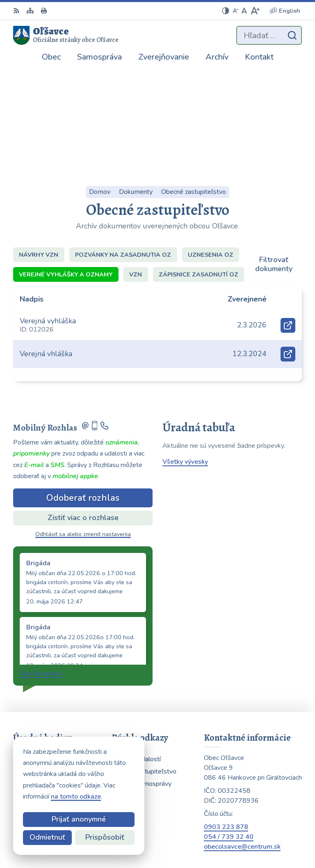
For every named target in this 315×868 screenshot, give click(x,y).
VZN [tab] (136, 167)
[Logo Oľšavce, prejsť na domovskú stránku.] (66, 35)
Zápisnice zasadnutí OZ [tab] (199, 167)
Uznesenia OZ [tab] (211, 147)
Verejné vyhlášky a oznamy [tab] (66, 167)
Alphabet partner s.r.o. (260, 823)
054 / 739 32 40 (229, 730)
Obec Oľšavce (273, 834)
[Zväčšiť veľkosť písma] (255, 11)
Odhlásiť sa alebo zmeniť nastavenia (83, 427)
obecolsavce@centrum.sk (242, 739)
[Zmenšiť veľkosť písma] (235, 11)
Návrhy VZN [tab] (39, 147)
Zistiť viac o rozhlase (83, 410)
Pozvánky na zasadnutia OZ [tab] (123, 147)
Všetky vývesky (185, 355)
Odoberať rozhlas (83, 390)
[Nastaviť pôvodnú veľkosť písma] (244, 11)
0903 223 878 (226, 720)
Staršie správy (41, 566)
